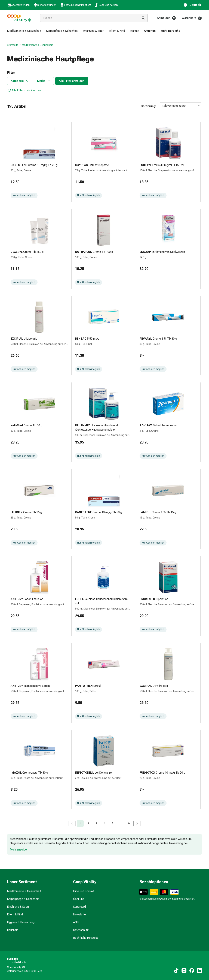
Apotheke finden (18, 5)
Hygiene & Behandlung (21, 922)
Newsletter (80, 914)
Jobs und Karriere (107, 5)
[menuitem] (24, 31)
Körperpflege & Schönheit (23, 899)
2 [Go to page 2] (88, 824)
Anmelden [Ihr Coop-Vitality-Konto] (167, 18)
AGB (76, 922)
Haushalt (12, 930)
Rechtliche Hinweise (86, 938)
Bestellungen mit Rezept (76, 5)
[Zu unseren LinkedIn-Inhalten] (199, 970)
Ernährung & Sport (18, 907)
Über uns (79, 899)
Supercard (79, 907)
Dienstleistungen (45, 5)
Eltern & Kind (15, 914)
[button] (193, 5)
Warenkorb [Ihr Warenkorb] (192, 18)
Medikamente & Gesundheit (37, 45)
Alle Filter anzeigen (72, 81)
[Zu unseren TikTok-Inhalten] (176, 970)
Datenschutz (81, 930)
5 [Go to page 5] (113, 824)
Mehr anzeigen (19, 850)
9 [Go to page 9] (129, 824)
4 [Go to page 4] (104, 824)
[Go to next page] (137, 824)
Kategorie (20, 81)
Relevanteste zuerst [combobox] (174, 106)
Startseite (13, 45)
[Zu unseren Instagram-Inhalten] (184, 970)
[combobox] (89, 18)
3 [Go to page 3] (96, 824)
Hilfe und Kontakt (84, 891)
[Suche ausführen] (143, 18)
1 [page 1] (80, 824)
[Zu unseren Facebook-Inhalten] (192, 970)
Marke (44, 81)
